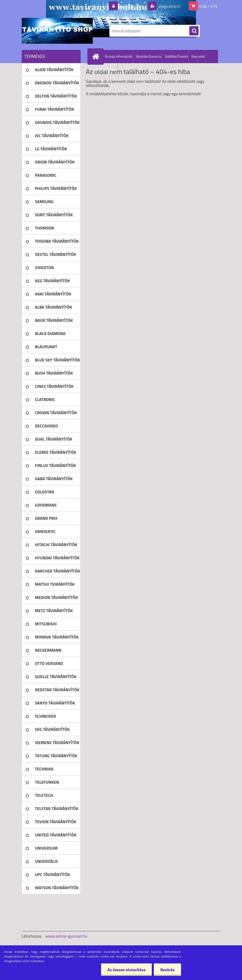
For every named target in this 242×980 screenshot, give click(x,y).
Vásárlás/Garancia (149, 56)
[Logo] (57, 31)
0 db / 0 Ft (208, 6)
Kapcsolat (198, 56)
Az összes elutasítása (126, 970)
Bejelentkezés (132, 6)
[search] (194, 31)
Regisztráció (169, 6)
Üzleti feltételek (106, 70)
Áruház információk (119, 56)
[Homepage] (97, 56)
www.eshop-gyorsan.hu (66, 936)
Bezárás (167, 970)
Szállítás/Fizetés (176, 56)
